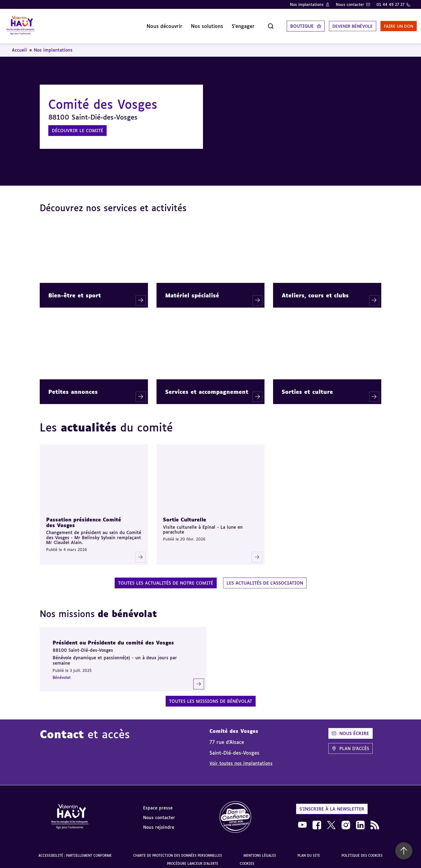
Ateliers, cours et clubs (315, 291)
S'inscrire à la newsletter (332, 805)
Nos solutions (195, 24)
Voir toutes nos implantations (241, 759)
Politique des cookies (362, 851)
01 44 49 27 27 (390, 4)
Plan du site (309, 851)
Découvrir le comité (77, 126)
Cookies (247, 859)
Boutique (290, 24)
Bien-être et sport (75, 291)
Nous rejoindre (159, 823)
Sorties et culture (307, 387)
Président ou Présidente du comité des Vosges (113, 638)
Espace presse (158, 804)
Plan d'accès (351, 744)
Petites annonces (73, 387)
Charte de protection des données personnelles (178, 851)
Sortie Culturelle (185, 515)
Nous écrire (350, 729)
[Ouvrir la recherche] (258, 24)
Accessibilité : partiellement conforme (75, 851)
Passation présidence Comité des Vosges (84, 518)
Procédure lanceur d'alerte (193, 859)
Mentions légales (260, 851)
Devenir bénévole (342, 24)
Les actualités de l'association (265, 579)
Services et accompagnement (207, 387)
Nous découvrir (152, 24)
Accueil (19, 46)
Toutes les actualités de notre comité (166, 579)
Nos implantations (307, 4)
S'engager (231, 24)
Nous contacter (350, 4)
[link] (235, 813)
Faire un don (391, 24)
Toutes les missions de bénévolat (211, 697)
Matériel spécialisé (192, 291)
